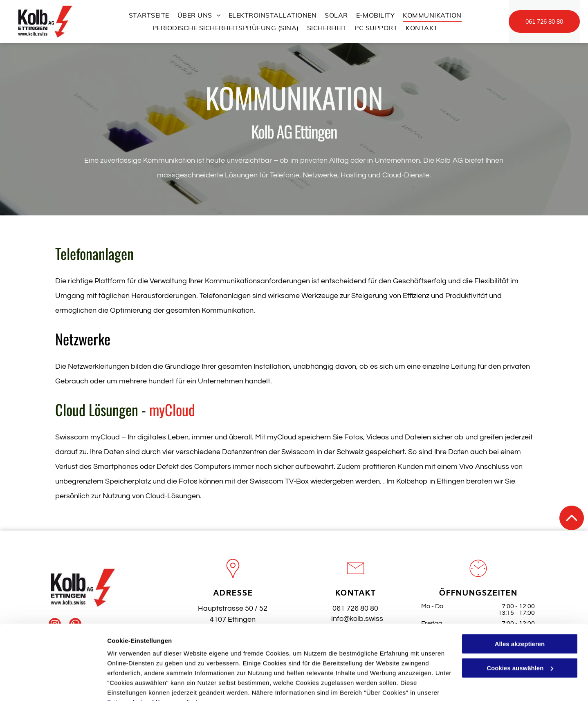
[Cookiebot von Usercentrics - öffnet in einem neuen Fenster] (53, 685)
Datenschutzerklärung (141, 662)
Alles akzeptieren (520, 604)
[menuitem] (149, 15)
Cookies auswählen (136, 685)
